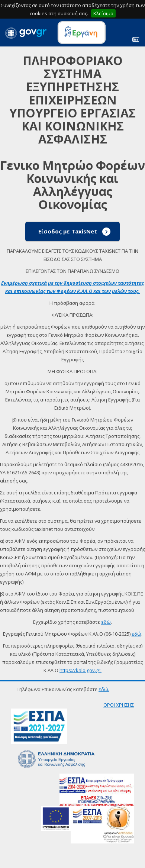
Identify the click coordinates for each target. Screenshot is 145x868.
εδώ (106, 622)
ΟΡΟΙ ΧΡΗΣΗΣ (119, 705)
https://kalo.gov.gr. (80, 670)
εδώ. (104, 689)
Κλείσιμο (103, 13)
